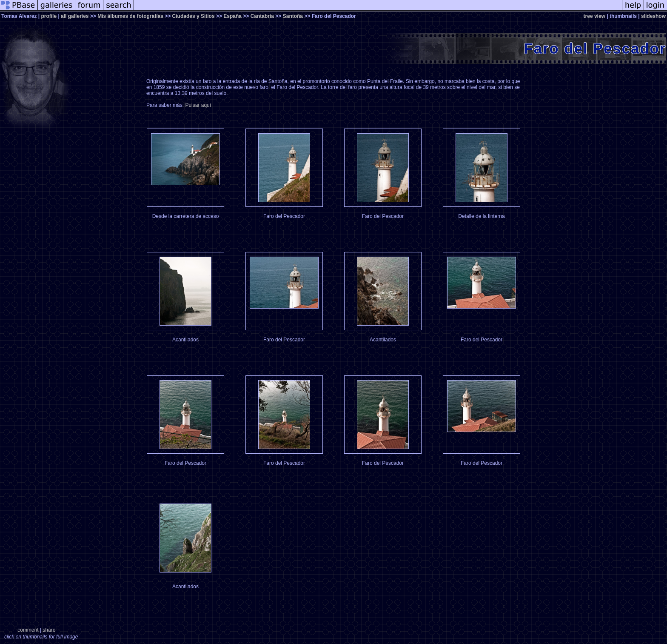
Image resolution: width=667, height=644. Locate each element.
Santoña (293, 16)
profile (49, 16)
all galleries (75, 16)
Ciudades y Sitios (194, 16)
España (232, 16)
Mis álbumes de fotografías (130, 16)
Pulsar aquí (198, 105)
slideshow (653, 16)
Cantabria (262, 16)
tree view (594, 16)
